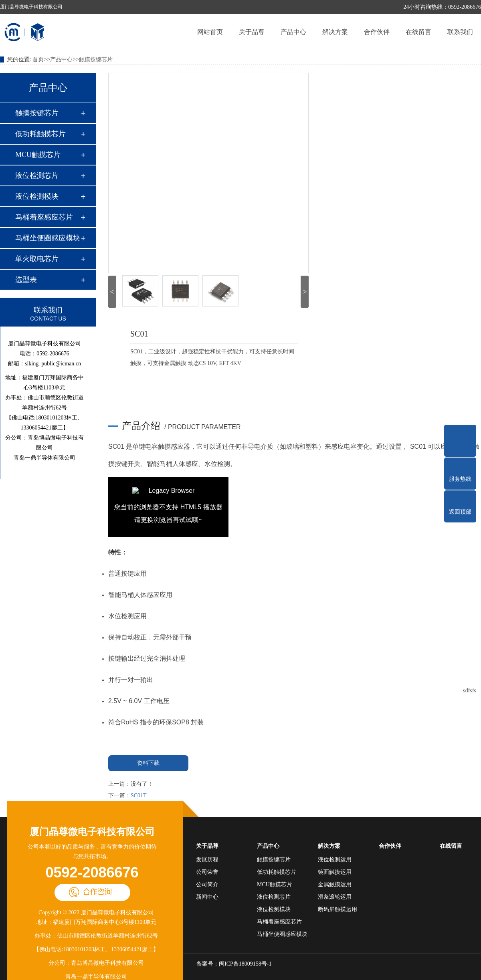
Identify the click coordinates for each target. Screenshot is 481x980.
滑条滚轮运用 (335, 897)
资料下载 (148, 763)
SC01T (139, 795)
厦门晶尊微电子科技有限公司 (92, 832)
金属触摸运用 (335, 884)
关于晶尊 (252, 32)
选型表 (26, 280)
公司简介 (207, 884)
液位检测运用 (335, 860)
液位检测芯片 (37, 175)
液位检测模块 (37, 196)
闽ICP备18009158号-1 (245, 964)
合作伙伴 (377, 32)
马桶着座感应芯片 (44, 217)
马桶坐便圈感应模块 (48, 238)
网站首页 (210, 32)
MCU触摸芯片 (38, 155)
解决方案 (335, 32)
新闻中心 (207, 897)
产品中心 (293, 32)
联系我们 (460, 32)
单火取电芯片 (37, 259)
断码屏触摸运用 (338, 909)
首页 (38, 59)
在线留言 (418, 32)
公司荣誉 (207, 872)
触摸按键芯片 (96, 59)
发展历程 (207, 860)
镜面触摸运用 (335, 872)
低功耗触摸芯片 (40, 134)
